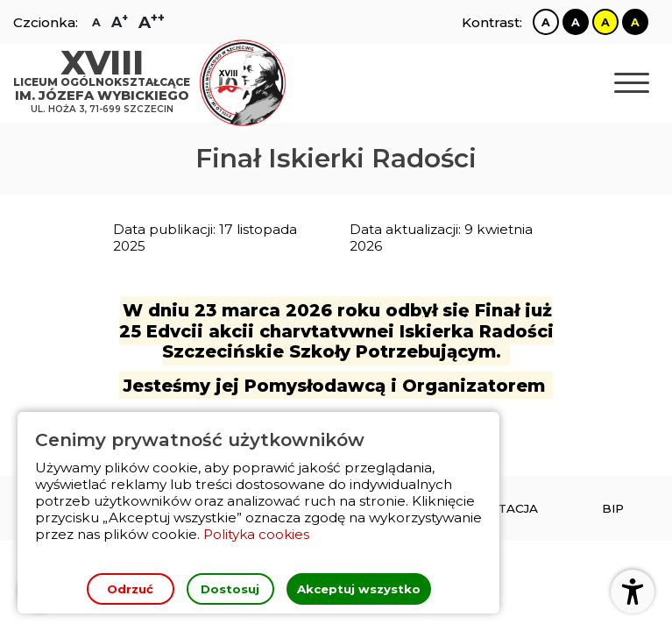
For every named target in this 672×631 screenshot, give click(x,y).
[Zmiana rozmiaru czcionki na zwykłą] (96, 22)
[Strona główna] (106, 84)
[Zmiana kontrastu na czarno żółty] (635, 22)
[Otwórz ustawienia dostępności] (633, 592)
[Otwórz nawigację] (632, 84)
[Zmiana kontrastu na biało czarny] (546, 22)
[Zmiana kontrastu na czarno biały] (576, 22)
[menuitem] (612, 508)
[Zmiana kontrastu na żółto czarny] (605, 22)
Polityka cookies (257, 534)
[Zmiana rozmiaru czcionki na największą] (152, 22)
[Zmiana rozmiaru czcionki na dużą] (120, 22)
